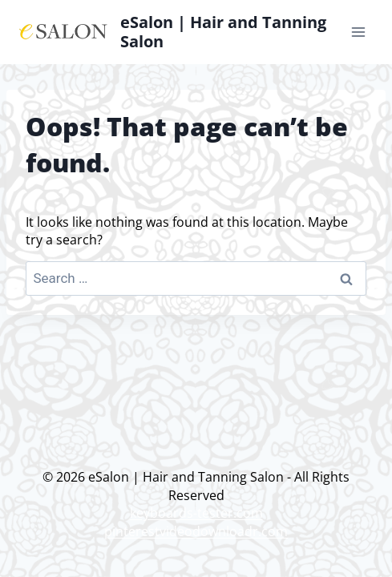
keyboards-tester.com (196, 513)
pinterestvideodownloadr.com (196, 531)
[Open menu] (358, 32)
